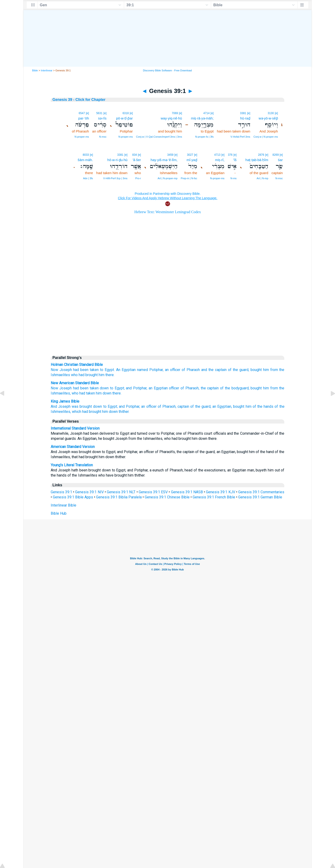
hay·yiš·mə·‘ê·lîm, (164, 160)
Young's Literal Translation (72, 465)
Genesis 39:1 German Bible (260, 497)
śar (280, 160)
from (274, 370)
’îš (235, 160)
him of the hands (260, 406)
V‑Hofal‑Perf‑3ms (240, 137)
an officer (173, 370)
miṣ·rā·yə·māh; (202, 118)
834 (135, 155)
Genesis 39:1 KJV (220, 492)
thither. (124, 412)
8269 (276, 155)
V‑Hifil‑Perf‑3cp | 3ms (115, 178)
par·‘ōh (84, 118)
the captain (210, 388)
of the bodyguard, (235, 388)
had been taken (86, 370)
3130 (271, 113)
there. (117, 393)
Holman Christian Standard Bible (77, 365)
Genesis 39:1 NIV (89, 492)
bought (256, 370)
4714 (206, 113)
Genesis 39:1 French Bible (214, 497)
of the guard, (201, 406)
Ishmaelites (60, 375)
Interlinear (47, 70)
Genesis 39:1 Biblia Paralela (119, 497)
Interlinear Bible (64, 505)
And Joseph (61, 406)
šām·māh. (85, 160)
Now (54, 370)
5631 (99, 113)
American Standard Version (73, 447)
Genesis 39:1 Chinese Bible (167, 497)
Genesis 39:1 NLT (121, 492)
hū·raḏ (245, 118)
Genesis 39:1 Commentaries (261, 492)
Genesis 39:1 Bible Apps (73, 497)
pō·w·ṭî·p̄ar (124, 118)
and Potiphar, (137, 388)
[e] (276, 113)
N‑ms (234, 178)
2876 (261, 155)
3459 (170, 155)
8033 (86, 155)
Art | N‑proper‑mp (168, 178)
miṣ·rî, (220, 160)
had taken (87, 393)
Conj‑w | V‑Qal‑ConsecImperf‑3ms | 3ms (159, 137)
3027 (190, 155)
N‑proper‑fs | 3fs (204, 137)
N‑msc (103, 137)
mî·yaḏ (192, 160)
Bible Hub (59, 513)
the (282, 370)
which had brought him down (95, 412)
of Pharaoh (191, 370)
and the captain (214, 370)
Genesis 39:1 (61, 492)
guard (244, 370)
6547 (82, 113)
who (74, 375)
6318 (126, 113)
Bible (35, 70)
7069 (175, 113)
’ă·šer (137, 160)
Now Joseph (61, 388)
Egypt (109, 370)
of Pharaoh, (190, 388)
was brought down (87, 406)
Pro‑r (138, 178)
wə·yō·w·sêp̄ (268, 118)
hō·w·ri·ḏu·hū (117, 160)
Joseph (66, 370)
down (104, 388)
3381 (243, 113)
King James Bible (65, 401)
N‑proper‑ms (126, 137)
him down (104, 393)
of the (233, 370)
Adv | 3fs (88, 178)
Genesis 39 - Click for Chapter (79, 100)
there (110, 375)
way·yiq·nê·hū (171, 118)
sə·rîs (102, 118)
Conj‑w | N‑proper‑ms (266, 137)
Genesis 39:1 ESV (153, 492)
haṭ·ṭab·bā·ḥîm (257, 160)
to (102, 370)
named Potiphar (150, 370)
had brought (88, 375)
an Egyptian (158, 388)
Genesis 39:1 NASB (187, 492)
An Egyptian (126, 370)
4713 (217, 155)
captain (183, 406)
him (266, 370)
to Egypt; (117, 388)
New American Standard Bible (75, 383)
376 (230, 155)
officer (174, 388)
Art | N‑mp (262, 178)
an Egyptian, (222, 406)
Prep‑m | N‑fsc (189, 178)
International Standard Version (75, 428)
